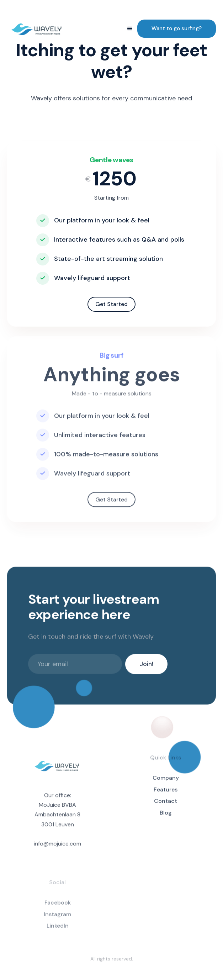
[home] (37, 28)
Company (165, 781)
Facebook (58, 907)
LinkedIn (58, 930)
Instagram (57, 919)
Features (166, 793)
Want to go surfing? (177, 28)
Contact (166, 805)
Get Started (111, 304)
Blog (165, 816)
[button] (130, 28)
